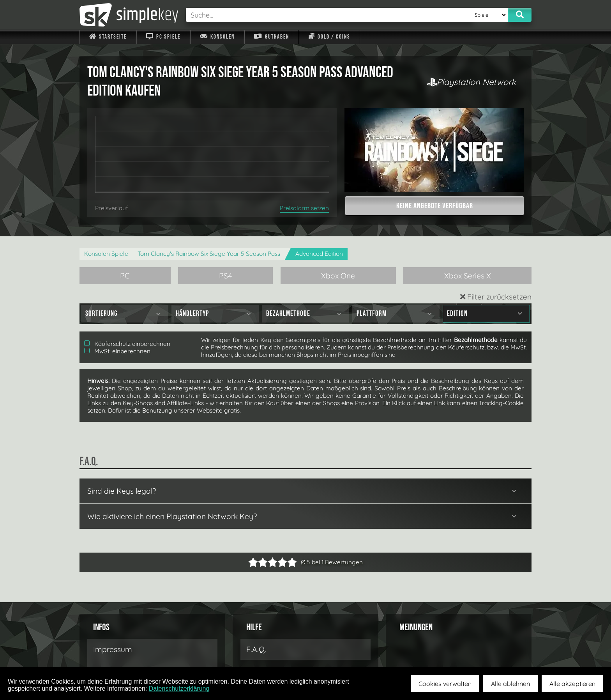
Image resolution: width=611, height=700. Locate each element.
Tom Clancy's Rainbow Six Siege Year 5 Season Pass (209, 254)
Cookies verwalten (445, 684)
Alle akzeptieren (572, 684)
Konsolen (217, 37)
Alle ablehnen (510, 684)
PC (125, 276)
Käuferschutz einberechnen (127, 344)
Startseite (108, 37)
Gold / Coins (329, 37)
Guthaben (271, 37)
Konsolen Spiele (106, 254)
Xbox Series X (468, 276)
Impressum (113, 649)
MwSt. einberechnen (117, 351)
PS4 (226, 276)
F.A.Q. (256, 649)
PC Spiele (163, 37)
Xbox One (338, 276)
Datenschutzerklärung (179, 688)
